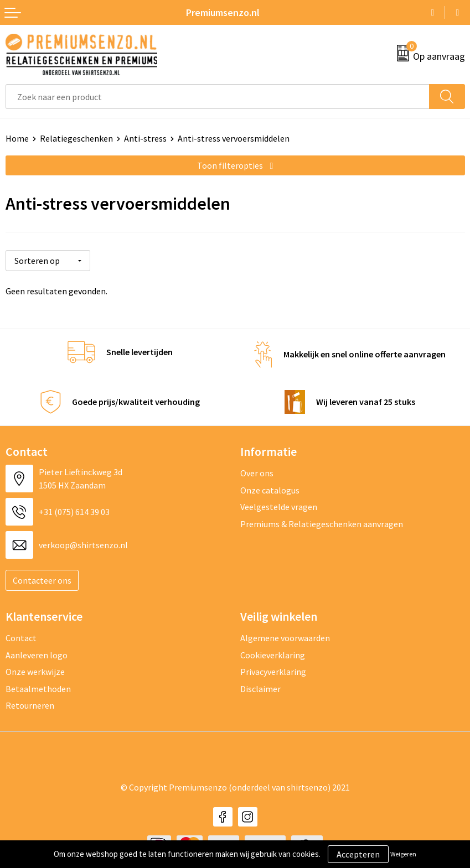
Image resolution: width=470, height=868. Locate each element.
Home (17, 138)
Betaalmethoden (38, 689)
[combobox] (218, 97)
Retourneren (30, 705)
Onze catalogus (270, 490)
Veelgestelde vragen (279, 507)
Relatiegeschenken (76, 138)
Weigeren (403, 854)
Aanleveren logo (37, 655)
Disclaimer (260, 689)
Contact (21, 638)
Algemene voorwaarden (285, 638)
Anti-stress (145, 138)
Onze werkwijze (35, 672)
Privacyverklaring (273, 672)
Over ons (257, 473)
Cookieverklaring (273, 655)
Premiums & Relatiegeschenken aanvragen (322, 524)
